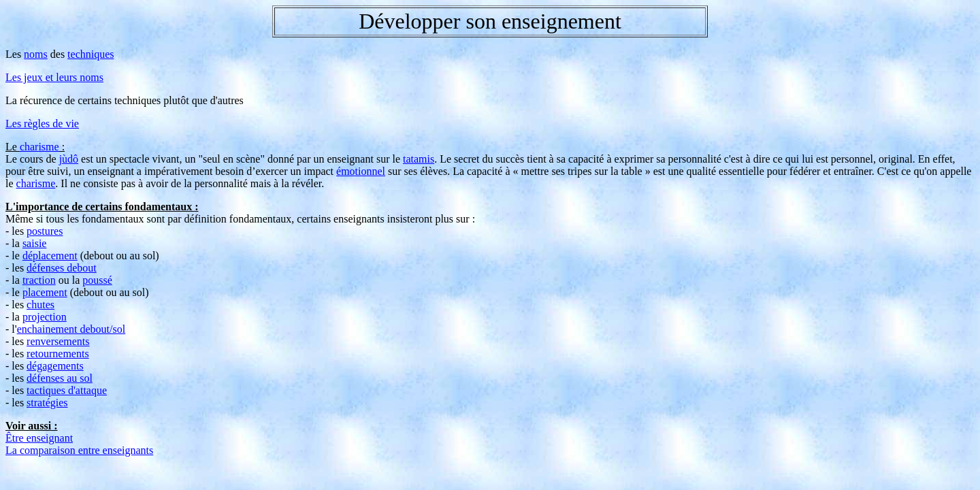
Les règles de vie (42, 124)
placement (45, 292)
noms (36, 54)
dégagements (55, 366)
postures (45, 231)
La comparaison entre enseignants (79, 450)
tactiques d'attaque (67, 390)
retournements (58, 354)
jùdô (69, 159)
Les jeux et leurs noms (54, 77)
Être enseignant (39, 438)
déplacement (50, 256)
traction (39, 280)
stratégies (47, 403)
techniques (91, 54)
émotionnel (361, 171)
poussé (97, 280)
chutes (40, 305)
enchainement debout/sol (71, 329)
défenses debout (62, 268)
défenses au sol (60, 378)
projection (45, 317)
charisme (39, 147)
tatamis (419, 159)
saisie (35, 243)
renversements (58, 341)
